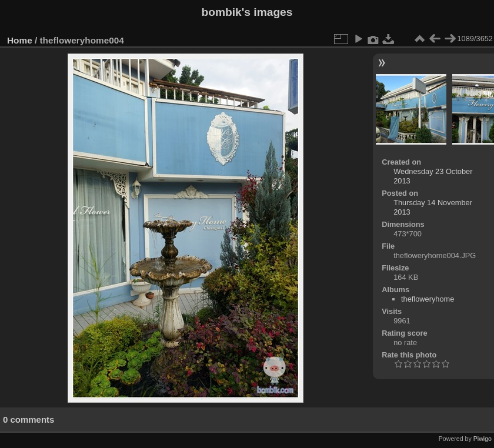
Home (20, 40)
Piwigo (483, 439)
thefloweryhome (428, 299)
